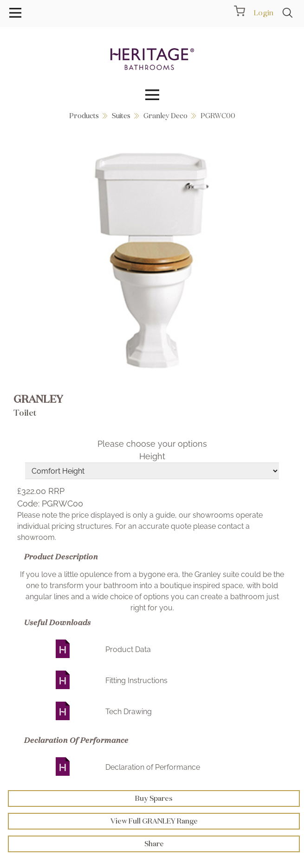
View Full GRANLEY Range (154, 821)
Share (154, 844)
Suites (121, 116)
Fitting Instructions (136, 681)
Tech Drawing (129, 712)
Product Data (128, 649)
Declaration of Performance (153, 767)
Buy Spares (154, 798)
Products (84, 116)
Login (263, 13)
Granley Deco (165, 116)
